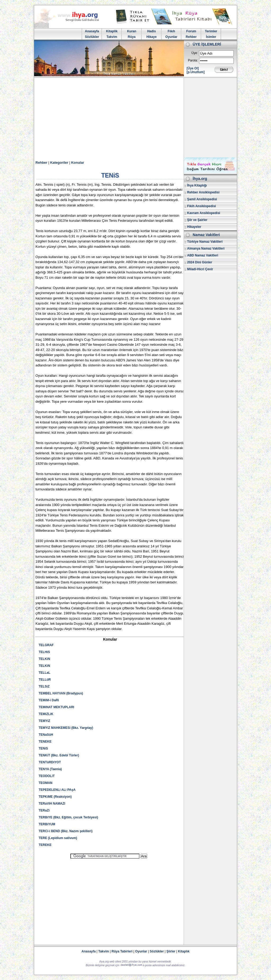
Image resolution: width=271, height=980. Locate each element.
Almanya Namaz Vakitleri (206, 249)
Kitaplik (112, 31)
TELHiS (44, 652)
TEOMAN (46, 783)
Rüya (132, 37)
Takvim (112, 37)
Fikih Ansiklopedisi (202, 206)
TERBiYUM (47, 824)
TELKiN (44, 659)
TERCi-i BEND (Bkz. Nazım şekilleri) (66, 831)
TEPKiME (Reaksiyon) (55, 797)
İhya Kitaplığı (197, 185)
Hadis (152, 31)
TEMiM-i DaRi (49, 700)
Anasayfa (92, 31)
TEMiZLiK (46, 714)
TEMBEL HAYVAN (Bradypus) (61, 693)
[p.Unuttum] (196, 72)
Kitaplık (184, 951)
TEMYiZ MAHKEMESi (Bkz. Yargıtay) (66, 728)
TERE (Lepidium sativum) (58, 838)
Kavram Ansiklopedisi (204, 213)
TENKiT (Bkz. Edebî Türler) (59, 755)
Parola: (193, 60)
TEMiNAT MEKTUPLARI (56, 707)
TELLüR (45, 680)
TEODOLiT (47, 776)
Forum (191, 31)
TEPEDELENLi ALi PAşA (57, 790)
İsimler (211, 37)
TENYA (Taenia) (50, 769)
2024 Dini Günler (200, 262)
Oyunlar (171, 37)
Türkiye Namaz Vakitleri (205, 242)
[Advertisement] (135, 118)
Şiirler (171, 951)
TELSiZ (44, 686)
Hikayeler (194, 227)
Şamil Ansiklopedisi (202, 199)
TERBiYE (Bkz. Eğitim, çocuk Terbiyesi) (68, 817)
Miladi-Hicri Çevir (200, 269)
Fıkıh (171, 31)
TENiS (43, 748)
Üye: (195, 53)
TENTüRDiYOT (50, 762)
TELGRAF (46, 645)
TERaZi (44, 810)
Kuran (132, 31)
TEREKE (45, 845)
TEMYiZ (44, 721)
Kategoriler (59, 163)
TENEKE (45, 742)
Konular (78, 163)
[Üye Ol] (193, 68)
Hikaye (152, 37)
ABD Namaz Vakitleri (203, 255)
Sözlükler (92, 37)
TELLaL (44, 673)
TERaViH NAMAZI (52, 804)
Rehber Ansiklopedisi (203, 192)
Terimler (211, 31)
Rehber (191, 37)
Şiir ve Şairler (197, 220)
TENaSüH (46, 735)
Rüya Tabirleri (122, 951)
